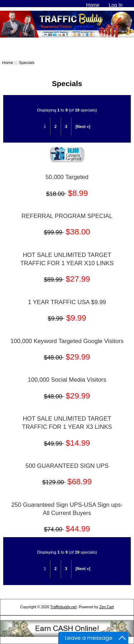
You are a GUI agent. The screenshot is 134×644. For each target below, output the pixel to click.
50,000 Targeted (67, 177)
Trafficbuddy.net (64, 607)
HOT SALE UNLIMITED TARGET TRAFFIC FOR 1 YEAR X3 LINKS (67, 423)
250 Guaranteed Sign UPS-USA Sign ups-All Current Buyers (67, 509)
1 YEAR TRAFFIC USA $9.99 (67, 302)
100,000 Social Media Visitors (67, 380)
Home (93, 5)
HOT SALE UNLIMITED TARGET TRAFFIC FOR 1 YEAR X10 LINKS (67, 259)
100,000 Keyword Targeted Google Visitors (67, 341)
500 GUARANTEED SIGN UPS (67, 466)
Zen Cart (107, 607)
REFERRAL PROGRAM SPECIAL (67, 216)
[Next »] (83, 127)
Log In (116, 5)
